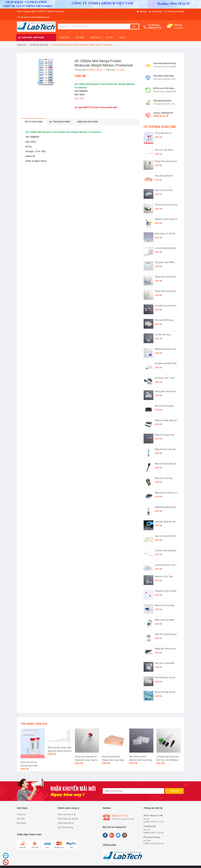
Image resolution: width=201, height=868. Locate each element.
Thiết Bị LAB (150, 826)
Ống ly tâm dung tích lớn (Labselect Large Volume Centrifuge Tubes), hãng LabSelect (166, 161)
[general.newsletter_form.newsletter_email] (133, 791)
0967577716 (155, 28)
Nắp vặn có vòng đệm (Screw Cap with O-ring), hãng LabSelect (166, 663)
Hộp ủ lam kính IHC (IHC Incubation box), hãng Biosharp (166, 536)
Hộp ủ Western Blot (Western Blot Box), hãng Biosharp (166, 190)
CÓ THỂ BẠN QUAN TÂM (160, 127)
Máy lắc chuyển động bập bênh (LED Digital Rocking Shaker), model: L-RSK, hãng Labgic (167, 421)
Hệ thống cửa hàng (176, 11)
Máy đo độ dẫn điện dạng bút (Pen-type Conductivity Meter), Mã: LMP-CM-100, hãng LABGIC (166, 464)
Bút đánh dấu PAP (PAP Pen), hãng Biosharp (166, 364)
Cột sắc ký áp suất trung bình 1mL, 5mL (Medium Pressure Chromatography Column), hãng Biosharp (166, 205)
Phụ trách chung (152, 837)
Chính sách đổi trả (66, 823)
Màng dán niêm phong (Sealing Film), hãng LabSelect (165, 649)
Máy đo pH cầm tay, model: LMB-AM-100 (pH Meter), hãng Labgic (166, 478)
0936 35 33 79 (161, 116)
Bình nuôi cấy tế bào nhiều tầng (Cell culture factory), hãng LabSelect (166, 150)
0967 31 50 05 (157, 833)
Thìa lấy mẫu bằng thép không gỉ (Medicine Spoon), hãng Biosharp (166, 551)
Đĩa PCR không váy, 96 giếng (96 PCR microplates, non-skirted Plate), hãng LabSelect (166, 678)
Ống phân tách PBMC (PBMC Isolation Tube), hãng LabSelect (165, 263)
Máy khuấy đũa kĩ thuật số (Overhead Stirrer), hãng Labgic (166, 507)
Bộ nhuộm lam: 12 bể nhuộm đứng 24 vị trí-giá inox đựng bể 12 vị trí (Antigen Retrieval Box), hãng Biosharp (166, 378)
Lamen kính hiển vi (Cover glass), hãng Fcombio (167, 565)
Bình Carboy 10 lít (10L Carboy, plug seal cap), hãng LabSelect (165, 234)
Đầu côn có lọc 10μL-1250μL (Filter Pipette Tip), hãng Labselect (165, 577)
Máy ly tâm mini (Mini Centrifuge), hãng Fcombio (165, 620)
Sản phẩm (22, 823)
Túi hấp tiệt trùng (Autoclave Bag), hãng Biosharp (165, 335)
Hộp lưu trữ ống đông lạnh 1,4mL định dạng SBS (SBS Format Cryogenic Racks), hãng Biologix (166, 606)
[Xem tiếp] (79, 99)
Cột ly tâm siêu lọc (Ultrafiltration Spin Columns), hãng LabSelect (164, 133)
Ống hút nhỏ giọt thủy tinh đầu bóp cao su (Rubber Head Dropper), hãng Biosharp (166, 435)
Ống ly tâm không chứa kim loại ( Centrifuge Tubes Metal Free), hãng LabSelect (166, 291)
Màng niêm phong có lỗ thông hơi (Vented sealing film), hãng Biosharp (167, 349)
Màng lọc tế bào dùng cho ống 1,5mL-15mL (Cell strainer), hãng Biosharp (167, 219)
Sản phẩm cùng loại (34, 724)
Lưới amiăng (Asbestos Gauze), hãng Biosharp (166, 248)
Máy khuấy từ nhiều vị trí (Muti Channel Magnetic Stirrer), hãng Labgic (166, 493)
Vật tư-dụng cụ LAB (153, 815)
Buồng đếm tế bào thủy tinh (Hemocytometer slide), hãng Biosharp (166, 392)
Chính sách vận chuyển (68, 819)
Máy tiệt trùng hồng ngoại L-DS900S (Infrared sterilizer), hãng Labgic (167, 634)
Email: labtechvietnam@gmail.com (34, 17)
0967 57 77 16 (120, 816)
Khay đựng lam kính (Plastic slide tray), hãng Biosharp (166, 176)
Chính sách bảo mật (67, 814)
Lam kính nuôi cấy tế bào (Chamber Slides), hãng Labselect (166, 306)
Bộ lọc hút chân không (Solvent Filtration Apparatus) (165, 692)
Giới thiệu (21, 819)
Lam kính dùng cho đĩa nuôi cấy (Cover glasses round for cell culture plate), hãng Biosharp (166, 522)
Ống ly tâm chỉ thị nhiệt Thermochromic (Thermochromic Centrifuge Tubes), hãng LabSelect (166, 277)
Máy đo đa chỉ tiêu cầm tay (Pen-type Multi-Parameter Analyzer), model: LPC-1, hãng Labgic (165, 449)
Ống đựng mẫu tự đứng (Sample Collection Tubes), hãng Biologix (166, 591)
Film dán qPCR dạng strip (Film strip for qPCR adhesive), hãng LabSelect (166, 320)
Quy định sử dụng (65, 827)
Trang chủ (21, 814)
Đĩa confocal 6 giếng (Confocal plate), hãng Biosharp (165, 406)
